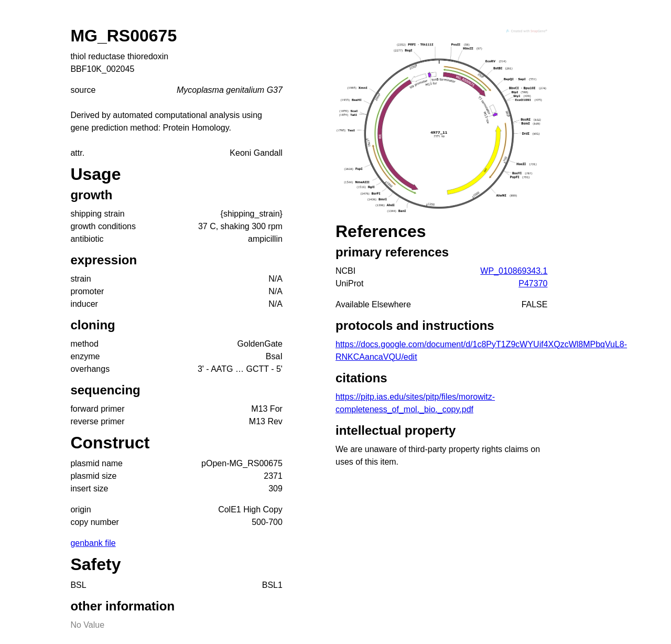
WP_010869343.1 (514, 271)
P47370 (533, 283)
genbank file (93, 543)
